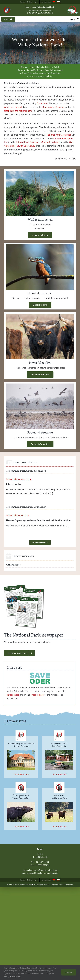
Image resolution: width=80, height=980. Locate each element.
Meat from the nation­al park (18, 111)
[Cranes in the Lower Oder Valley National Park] (40, 385)
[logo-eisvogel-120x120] (7, 8)
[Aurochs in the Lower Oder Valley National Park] (40, 315)
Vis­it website (21, 775)
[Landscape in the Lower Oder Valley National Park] (40, 172)
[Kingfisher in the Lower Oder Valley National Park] (40, 245)
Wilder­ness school (13, 107)
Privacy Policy (15, 976)
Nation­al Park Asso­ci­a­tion (59, 135)
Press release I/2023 (18, 515)
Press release (37, 695)
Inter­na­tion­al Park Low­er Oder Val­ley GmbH (37, 142)
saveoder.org (13, 695)
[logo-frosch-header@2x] (73, 7)
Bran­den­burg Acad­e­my (53, 107)
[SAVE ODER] (40, 673)
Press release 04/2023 (19, 479)
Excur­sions (42, 103)
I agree (69, 972)
